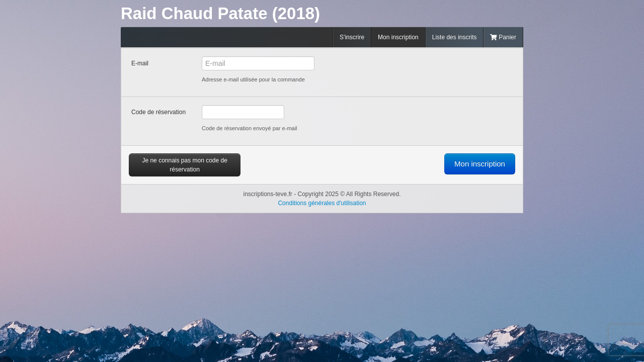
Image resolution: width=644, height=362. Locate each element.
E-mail (140, 63)
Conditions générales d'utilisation (322, 203)
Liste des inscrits (455, 37)
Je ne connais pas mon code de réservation (184, 165)
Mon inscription (398, 37)
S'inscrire (352, 37)
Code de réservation (158, 112)
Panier (503, 37)
